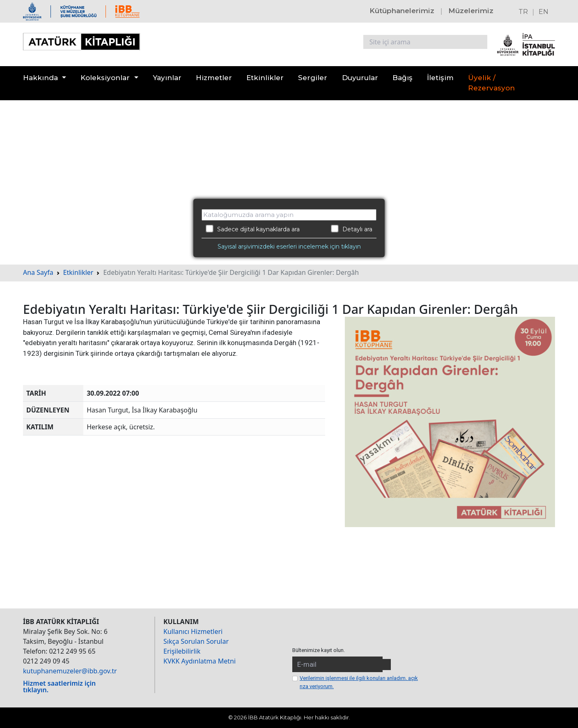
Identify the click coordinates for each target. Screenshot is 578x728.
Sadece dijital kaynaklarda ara (253, 229)
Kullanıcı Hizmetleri (193, 631)
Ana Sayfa (38, 272)
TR (523, 12)
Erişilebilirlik (182, 651)
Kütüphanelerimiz (402, 11)
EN (544, 12)
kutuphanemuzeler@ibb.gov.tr (70, 671)
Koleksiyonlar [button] (105, 78)
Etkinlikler (265, 78)
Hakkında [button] (40, 78)
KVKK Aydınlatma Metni (200, 661)
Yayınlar (167, 78)
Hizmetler (214, 78)
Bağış (403, 78)
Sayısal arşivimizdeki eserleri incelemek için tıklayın (289, 247)
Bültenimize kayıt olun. (319, 650)
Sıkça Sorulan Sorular (196, 641)
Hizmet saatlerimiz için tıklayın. (59, 687)
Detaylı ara (352, 229)
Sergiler (313, 78)
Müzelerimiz (471, 11)
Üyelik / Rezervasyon (491, 83)
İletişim (440, 78)
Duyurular (360, 78)
